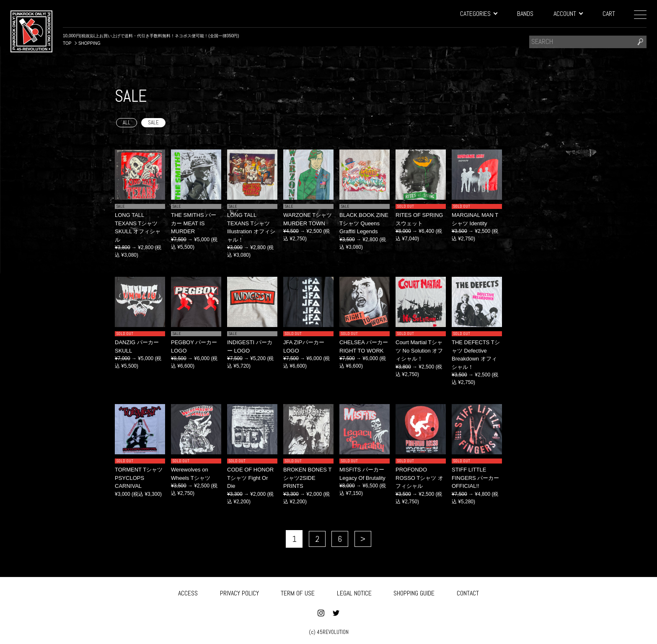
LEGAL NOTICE (354, 591)
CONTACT (468, 591)
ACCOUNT (568, 14)
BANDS (525, 14)
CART (609, 14)
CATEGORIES (479, 14)
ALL (127, 122)
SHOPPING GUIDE (414, 591)
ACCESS (188, 591)
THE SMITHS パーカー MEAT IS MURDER (194, 223)
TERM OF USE (298, 591)
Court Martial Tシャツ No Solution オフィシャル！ (419, 350)
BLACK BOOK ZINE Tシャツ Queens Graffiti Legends (364, 223)
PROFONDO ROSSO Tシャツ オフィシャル (419, 478)
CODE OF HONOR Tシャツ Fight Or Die (250, 478)
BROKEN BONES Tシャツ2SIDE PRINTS (307, 478)
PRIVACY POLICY (239, 591)
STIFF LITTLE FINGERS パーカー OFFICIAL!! (475, 478)
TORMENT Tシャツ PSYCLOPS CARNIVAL (139, 478)
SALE (153, 122)
